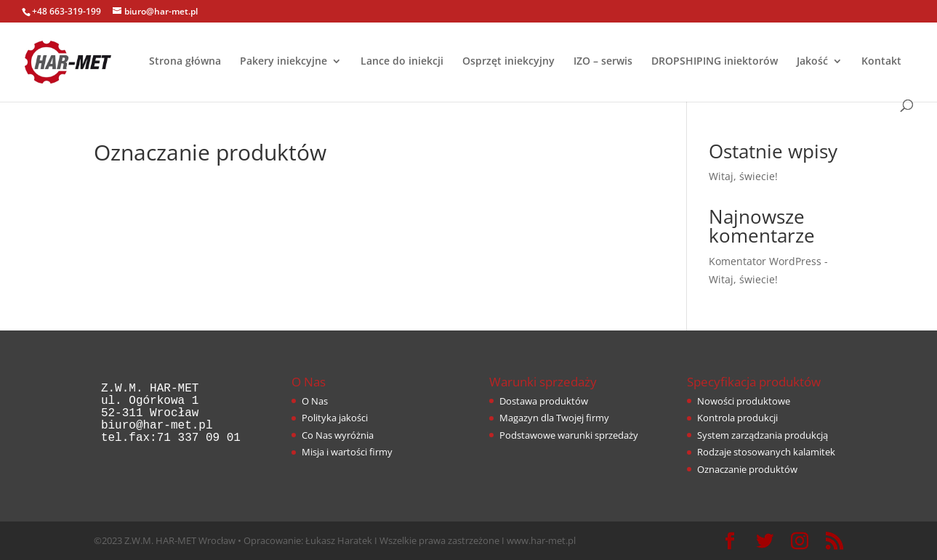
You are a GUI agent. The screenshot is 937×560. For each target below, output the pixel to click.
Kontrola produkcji (737, 418)
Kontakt (881, 62)
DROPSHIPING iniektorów (715, 62)
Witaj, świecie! (743, 176)
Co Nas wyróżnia (338, 435)
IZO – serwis (603, 62)
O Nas (315, 401)
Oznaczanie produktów (747, 469)
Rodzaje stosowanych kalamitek (766, 452)
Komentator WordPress (765, 261)
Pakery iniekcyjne (283, 62)
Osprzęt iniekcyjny (508, 62)
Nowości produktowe (744, 401)
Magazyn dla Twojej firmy (554, 418)
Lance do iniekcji (402, 62)
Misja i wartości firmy (347, 452)
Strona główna (185, 62)
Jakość (812, 62)
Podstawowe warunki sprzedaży (569, 435)
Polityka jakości (335, 418)
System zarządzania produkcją (763, 435)
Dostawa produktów (544, 401)
